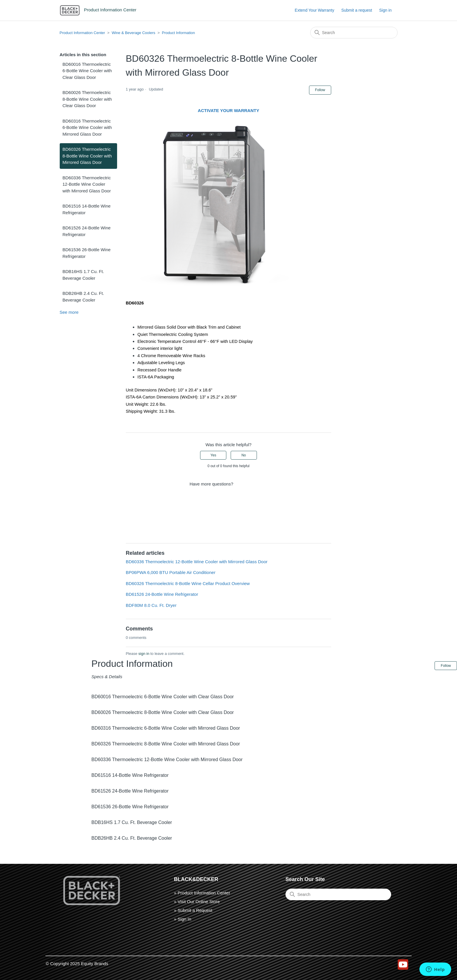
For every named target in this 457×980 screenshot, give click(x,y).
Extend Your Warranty (315, 10)
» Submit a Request (193, 910)
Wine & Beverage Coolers (133, 33)
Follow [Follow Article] (320, 90)
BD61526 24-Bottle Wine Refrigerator (87, 231)
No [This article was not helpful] (244, 455)
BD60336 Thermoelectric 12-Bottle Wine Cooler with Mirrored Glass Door (87, 184)
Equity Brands (95, 964)
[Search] (354, 33)
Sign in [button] (385, 10)
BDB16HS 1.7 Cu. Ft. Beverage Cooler (83, 275)
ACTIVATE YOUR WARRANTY (229, 110)
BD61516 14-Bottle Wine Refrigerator (87, 209)
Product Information (178, 33)
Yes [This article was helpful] (213, 455)
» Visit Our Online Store (197, 902)
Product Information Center (82, 33)
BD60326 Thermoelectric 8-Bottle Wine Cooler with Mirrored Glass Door (87, 156)
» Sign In (182, 919)
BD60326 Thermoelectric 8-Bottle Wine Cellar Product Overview (188, 583)
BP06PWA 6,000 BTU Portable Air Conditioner (171, 572)
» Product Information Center (202, 893)
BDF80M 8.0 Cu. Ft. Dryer (151, 605)
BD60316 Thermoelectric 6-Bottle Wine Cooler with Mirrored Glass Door (87, 127)
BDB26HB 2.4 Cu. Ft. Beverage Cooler (83, 297)
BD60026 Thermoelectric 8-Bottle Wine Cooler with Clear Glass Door (87, 99)
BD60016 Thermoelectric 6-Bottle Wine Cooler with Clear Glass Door (87, 71)
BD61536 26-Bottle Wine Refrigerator (87, 253)
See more (69, 312)
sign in (144, 654)
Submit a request (357, 10)
